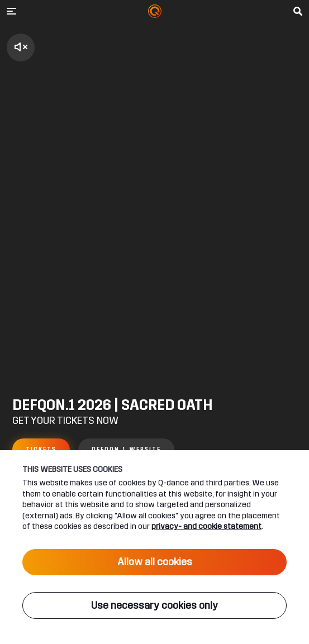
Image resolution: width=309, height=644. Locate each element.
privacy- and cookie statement (206, 526)
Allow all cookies (155, 562)
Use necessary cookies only (154, 605)
